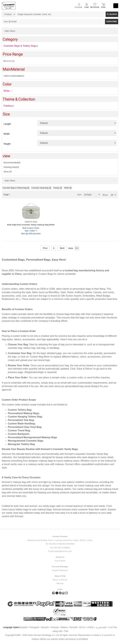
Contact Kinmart (60, 536)
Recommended (12, 163)
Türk (66, 631)
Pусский (73, 627)
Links (60, 589)
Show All (8, 172)
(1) (9, 106)
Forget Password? (60, 570)
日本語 (90, 627)
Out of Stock (60, 561)
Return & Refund (60, 580)
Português (34, 627)
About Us (60, 557)
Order (103, 7)
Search (112, 14)
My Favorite (95, 7)
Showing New (11, 167)
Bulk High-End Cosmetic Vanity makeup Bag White (31, 225)
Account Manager (60, 567)
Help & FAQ (60, 576)
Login (87, 7)
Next (62, 248)
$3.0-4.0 (9, 61)
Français (55, 627)
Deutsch (45, 627)
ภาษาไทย (113, 627)
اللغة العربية (101, 627)
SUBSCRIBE (112, 22)
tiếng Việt (58, 631)
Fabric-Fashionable (14, 76)
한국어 (82, 627)
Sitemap (60, 583)
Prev (45, 248)
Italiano (64, 627)
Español (24, 627)
